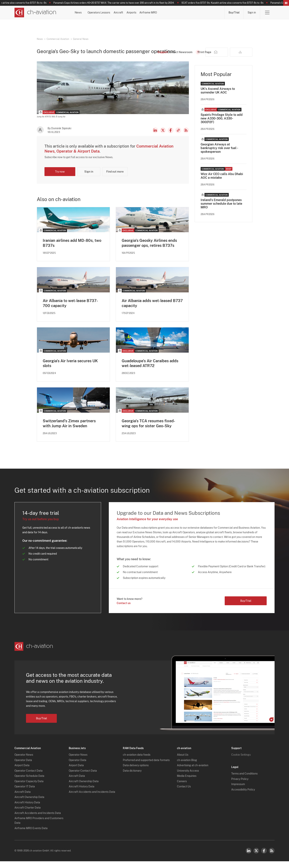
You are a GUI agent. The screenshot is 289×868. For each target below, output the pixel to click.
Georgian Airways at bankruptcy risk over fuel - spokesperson (219, 155)
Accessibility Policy (243, 796)
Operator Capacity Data (29, 788)
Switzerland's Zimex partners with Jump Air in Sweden (69, 430)
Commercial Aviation (58, 39)
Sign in (252, 13)
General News (81, 39)
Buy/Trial (234, 13)
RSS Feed (186, 137)
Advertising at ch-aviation (193, 772)
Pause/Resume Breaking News (286, 3)
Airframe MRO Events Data (31, 835)
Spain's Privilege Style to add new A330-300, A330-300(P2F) (222, 125)
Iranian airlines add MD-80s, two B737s (72, 250)
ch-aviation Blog (187, 767)
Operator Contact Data (28, 777)
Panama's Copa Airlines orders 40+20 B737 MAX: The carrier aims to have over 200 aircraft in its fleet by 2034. (116, 3)
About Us (183, 762)
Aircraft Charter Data (28, 815)
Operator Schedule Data (29, 783)
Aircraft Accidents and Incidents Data (38, 820)
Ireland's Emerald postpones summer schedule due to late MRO (221, 210)
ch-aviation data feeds (137, 762)
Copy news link (178, 137)
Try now (60, 178)
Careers (182, 788)
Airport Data (22, 772)
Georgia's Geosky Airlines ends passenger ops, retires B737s (149, 250)
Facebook (171, 137)
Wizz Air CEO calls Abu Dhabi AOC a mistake (222, 182)
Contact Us (184, 793)
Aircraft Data (23, 799)
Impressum (238, 791)
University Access (188, 777)
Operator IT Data (25, 793)
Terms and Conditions (244, 780)
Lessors (136, 13)
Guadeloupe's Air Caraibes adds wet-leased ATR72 (150, 370)
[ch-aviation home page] (35, 13)
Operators (111, 13)
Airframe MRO (209, 13)
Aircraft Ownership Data (29, 804)
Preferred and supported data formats (146, 767)
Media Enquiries (187, 783)
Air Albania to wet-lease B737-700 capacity (70, 310)
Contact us (124, 610)
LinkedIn (155, 137)
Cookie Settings (241, 762)
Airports (182, 13)
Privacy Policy (240, 786)
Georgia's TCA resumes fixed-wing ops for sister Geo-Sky (148, 430)
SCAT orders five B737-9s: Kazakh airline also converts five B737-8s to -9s (225, 3)
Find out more (115, 178)
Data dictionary (132, 777)
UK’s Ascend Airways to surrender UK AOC (218, 97)
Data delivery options (136, 772)
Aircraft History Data (27, 809)
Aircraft (159, 13)
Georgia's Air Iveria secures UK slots (70, 370)
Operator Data (23, 767)
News (88, 13)
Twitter (256, 857)
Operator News (24, 762)
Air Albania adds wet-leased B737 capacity (152, 310)
